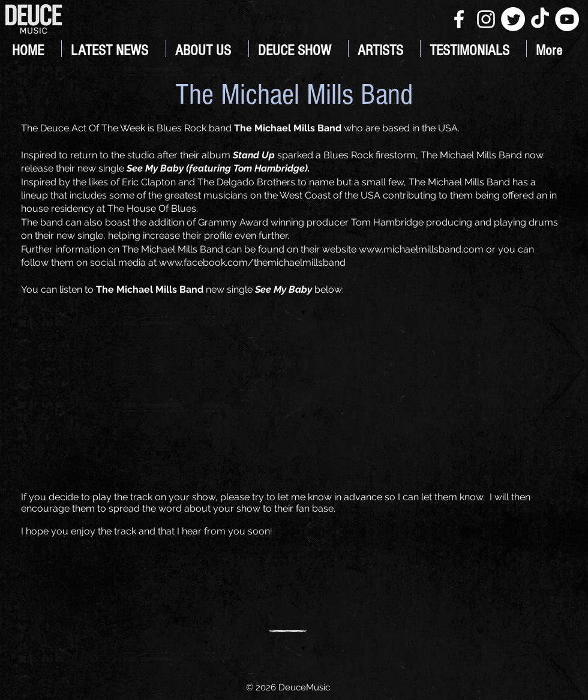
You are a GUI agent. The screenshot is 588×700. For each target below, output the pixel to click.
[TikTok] (540, 19)
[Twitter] (513, 19)
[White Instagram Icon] (486, 19)
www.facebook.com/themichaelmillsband (252, 262)
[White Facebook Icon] (459, 19)
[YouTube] (567, 19)
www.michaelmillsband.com (421, 249)
